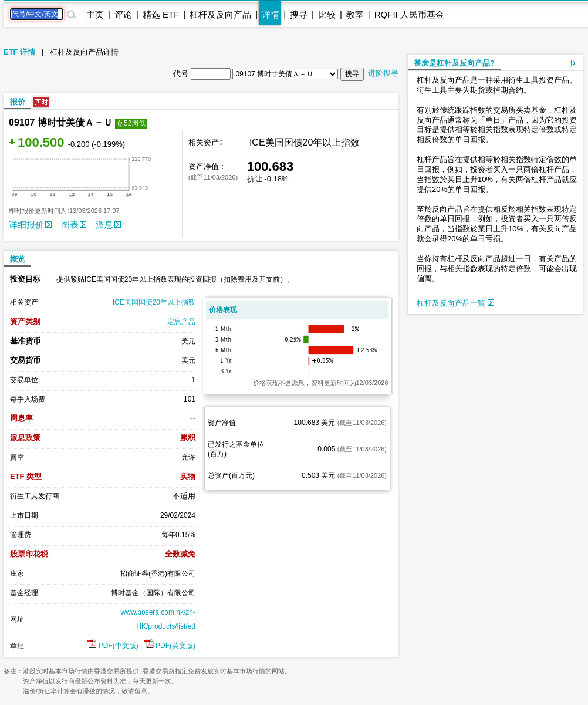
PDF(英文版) (170, 646)
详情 (271, 14)
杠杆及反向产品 (220, 14)
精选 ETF (161, 14)
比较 (327, 14)
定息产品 (181, 322)
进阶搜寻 (383, 73)
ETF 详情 (19, 52)
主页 (95, 14)
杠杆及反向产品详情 (84, 52)
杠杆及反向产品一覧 (455, 303)
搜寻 (299, 14)
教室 (355, 14)
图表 (74, 225)
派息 (108, 225)
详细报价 (30, 225)
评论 (123, 14)
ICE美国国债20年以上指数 (154, 302)
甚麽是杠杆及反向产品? (454, 63)
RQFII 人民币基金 (409, 14)
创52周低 (131, 123)
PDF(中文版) (112, 646)
